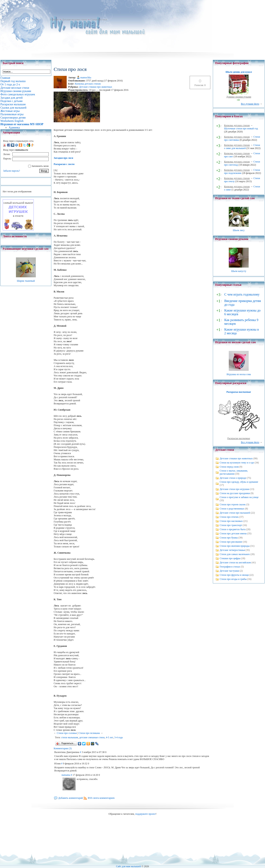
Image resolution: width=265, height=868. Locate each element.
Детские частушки (229, 571)
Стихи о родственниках (232, 509)
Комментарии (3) (63, 748)
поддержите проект (145, 814)
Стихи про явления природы (235, 546)
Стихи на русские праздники (235, 493)
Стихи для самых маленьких (235, 554)
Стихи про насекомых (231, 521)
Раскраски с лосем (64, 164)
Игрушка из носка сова (239, 374)
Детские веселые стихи (74, 19)
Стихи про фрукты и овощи (234, 575)
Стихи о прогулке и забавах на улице (239, 497)
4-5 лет (109, 737)
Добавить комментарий (70, 798)
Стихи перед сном (229, 467)
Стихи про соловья (67, 733)
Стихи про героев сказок (233, 504)
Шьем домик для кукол (239, 72)
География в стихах (230, 567)
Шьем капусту (239, 271)
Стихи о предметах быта (233, 529)
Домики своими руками (239, 97)
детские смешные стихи (92, 737)
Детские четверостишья (232, 550)
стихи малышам (70, 737)
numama (66, 775)
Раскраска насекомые (239, 392)
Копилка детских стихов (88, 84)
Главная (54, 19)
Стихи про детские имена (233, 533)
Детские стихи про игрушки (234, 489)
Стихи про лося (99, 19)
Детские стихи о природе (233, 478)
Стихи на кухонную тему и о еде (237, 463)
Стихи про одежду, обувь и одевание (239, 482)
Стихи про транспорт (231, 525)
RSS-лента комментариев (101, 798)
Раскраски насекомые (239, 438)
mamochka (86, 78)
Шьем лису (239, 230)
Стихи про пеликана (89, 733)
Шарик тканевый (26, 281)
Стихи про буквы (229, 538)
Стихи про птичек (229, 517)
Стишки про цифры (230, 558)
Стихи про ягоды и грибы (233, 579)
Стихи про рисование (231, 542)
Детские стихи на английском (235, 563)
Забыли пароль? (11, 171)
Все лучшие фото (250, 104)
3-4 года (119, 737)
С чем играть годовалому (242, 294)
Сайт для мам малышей (128, 866)
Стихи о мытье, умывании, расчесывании (234, 472)
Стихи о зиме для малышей (242, 147)
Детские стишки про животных (96, 87)
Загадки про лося (63, 158)
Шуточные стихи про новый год (241, 129)
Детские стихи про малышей (235, 513)
